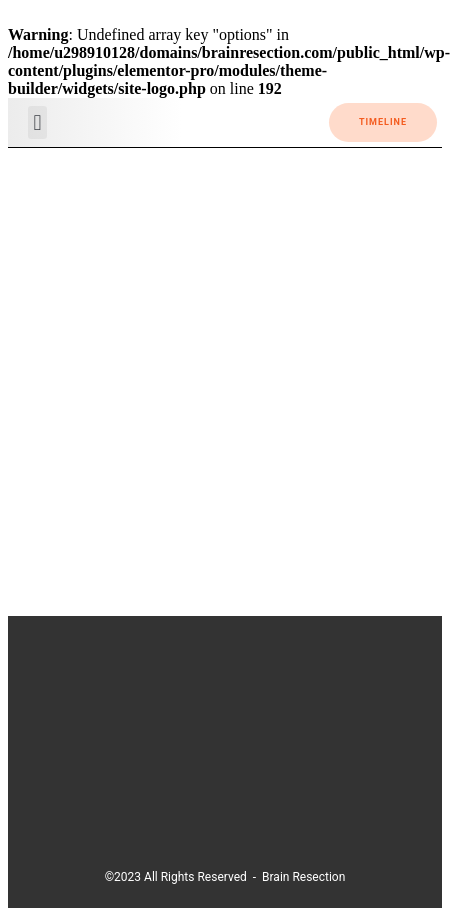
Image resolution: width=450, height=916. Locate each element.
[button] (37, 122)
